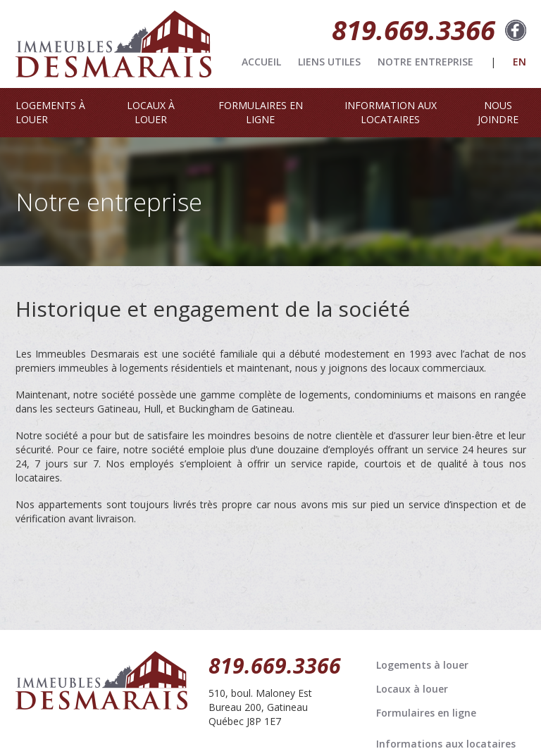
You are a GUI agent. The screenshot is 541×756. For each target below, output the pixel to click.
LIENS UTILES (329, 62)
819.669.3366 (413, 30)
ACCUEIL (261, 62)
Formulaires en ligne (426, 713)
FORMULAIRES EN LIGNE (261, 112)
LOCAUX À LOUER (151, 112)
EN (520, 62)
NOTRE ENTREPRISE (425, 62)
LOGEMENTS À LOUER (50, 112)
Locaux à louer (412, 689)
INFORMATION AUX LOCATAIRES (391, 112)
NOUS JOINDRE (498, 112)
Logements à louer (422, 665)
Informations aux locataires (446, 744)
